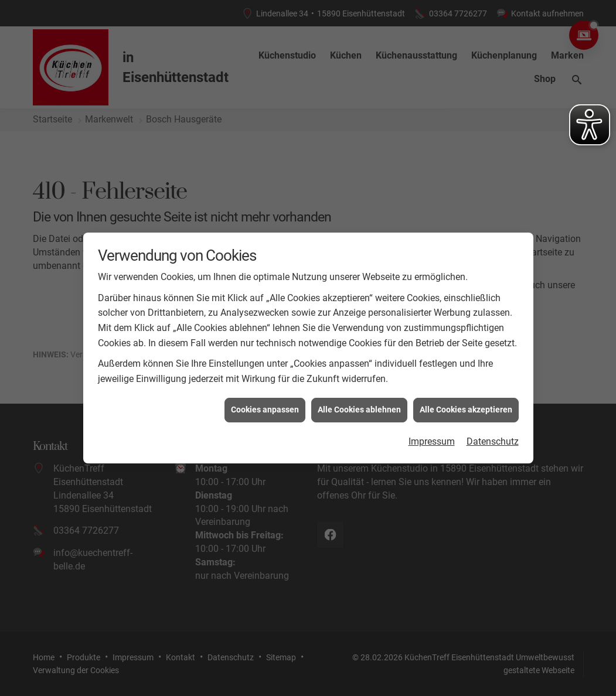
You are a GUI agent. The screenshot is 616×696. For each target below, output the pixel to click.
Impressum (432, 438)
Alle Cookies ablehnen (359, 406)
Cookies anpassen (265, 406)
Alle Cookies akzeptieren (466, 406)
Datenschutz (493, 438)
